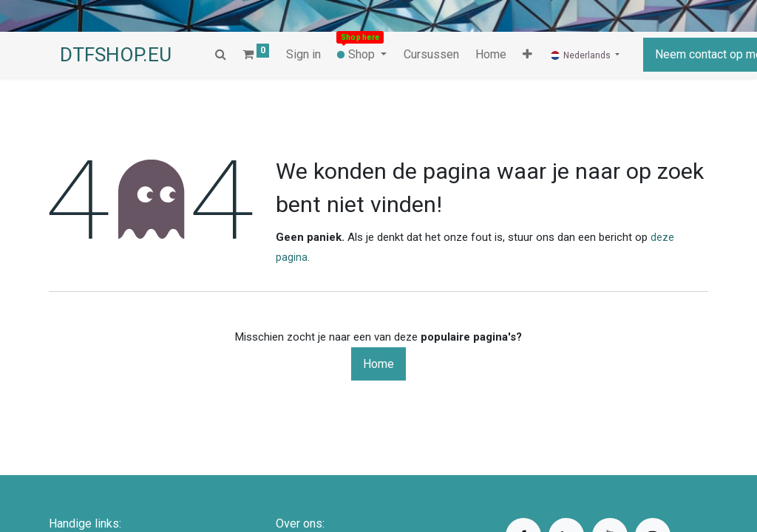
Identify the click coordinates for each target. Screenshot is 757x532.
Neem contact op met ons (673, 54)
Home (378, 364)
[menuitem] (431, 55)
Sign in (303, 54)
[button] (480, 55)
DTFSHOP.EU (116, 55)
